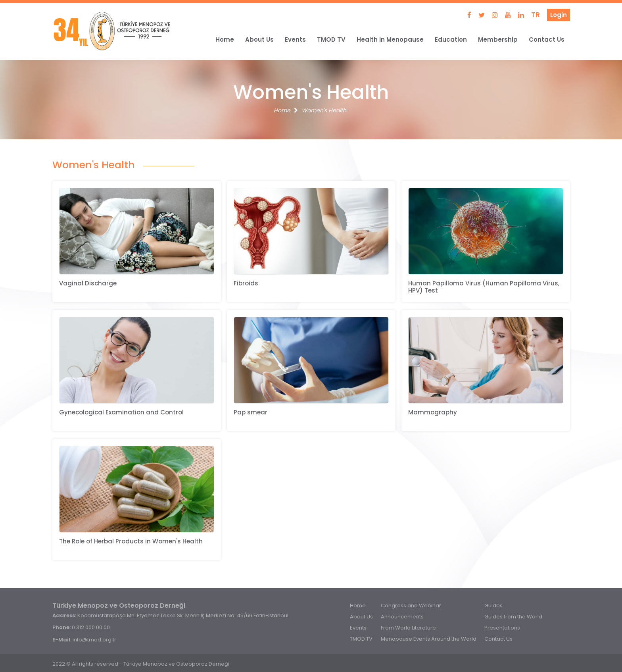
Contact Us (547, 39)
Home (225, 39)
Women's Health (324, 110)
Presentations (502, 628)
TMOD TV (331, 39)
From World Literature (408, 628)
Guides (493, 606)
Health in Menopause (390, 39)
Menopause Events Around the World (429, 639)
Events (295, 39)
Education (451, 39)
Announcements (402, 617)
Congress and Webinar (411, 606)
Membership (498, 39)
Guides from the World (513, 617)
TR (536, 15)
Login (559, 15)
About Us (259, 39)
